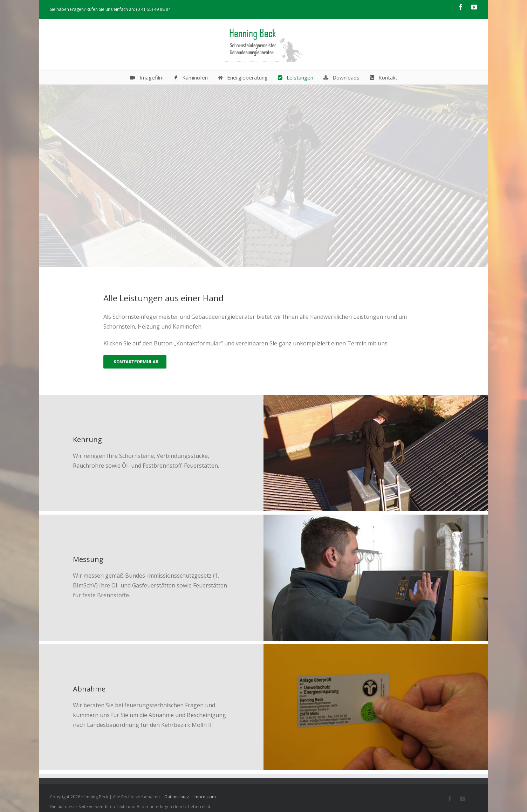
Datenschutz (177, 797)
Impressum (205, 797)
